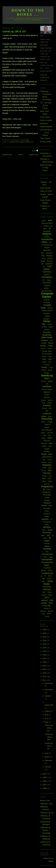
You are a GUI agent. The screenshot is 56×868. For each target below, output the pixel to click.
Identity (50, 403)
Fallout (50, 346)
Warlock (44, 595)
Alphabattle (47, 231)
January (48, 767)
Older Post (34, 155)
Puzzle (47, 498)
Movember (47, 452)
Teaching (47, 549)
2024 (45, 637)
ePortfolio (45, 340)
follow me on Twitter (48, 860)
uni (43, 579)
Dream (50, 324)
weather (44, 600)
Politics (44, 481)
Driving (44, 327)
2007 (45, 785)
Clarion (49, 280)
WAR (44, 592)
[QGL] (44, 221)
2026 (45, 630)
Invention (47, 405)
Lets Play (50, 433)
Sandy (47, 525)
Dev (44, 324)
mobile (44, 446)
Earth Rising (45, 188)
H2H (47, 384)
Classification (47, 283)
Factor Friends (46, 120)
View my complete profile (45, 78)
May (47, 722)
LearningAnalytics (47, 430)
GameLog (29, 142)
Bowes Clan (45, 801)
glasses (44, 381)
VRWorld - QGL (47, 804)
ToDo (45, 557)
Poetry (50, 479)
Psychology (47, 495)
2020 (45, 648)
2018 (45, 655)
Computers (47, 300)
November (49, 690)
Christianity (47, 277)
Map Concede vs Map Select (46, 168)
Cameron (49, 264)
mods (50, 446)
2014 (45, 669)
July (47, 715)
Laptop (43, 422)
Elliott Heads (47, 337)
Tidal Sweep (45, 138)
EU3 (51, 340)
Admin (45, 229)
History (44, 400)
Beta (43, 253)
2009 (45, 777)
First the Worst (47, 354)
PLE (44, 478)
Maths (50, 438)
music (44, 454)
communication (47, 291)
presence (47, 484)
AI (50, 228)
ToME (51, 557)
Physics (45, 476)
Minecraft (44, 444)
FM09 (50, 359)
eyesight (44, 343)
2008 (45, 781)
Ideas (44, 403)
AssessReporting (47, 245)
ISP (47, 411)
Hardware (47, 386)
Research (47, 514)
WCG (47, 597)
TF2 (47, 552)
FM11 (45, 362)
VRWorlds (47, 589)
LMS (49, 435)
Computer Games (17, 142)
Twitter (50, 576)
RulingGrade (47, 522)
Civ (44, 280)
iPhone (45, 408)
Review (47, 516)
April (47, 753)
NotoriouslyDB (46, 127)
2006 (45, 788)
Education (47, 332)
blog (43, 256)
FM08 (44, 359)
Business (50, 261)
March (47, 757)
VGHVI (49, 579)
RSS (34, 151)
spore (43, 535)
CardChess (47, 272)
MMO (51, 443)
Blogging (49, 256)
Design (47, 321)
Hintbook (47, 395)
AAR (50, 220)
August (48, 711)
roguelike (45, 519)
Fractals (47, 365)
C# (42, 264)
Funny (44, 367)
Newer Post (7, 155)
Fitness (44, 357)
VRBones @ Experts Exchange (45, 830)
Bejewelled (47, 250)
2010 (45, 774)
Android (47, 237)
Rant (50, 506)
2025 (45, 633)
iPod (50, 408)
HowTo (50, 400)
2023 (45, 640)
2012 (45, 677)
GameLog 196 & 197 (14, 31)
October (48, 696)
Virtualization (47, 587)
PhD (50, 470)
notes (50, 462)
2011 (45, 680)
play (50, 476)
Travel (50, 570)
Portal (50, 481)
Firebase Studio (47, 351)
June (47, 718)
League (50, 422)
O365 (45, 468)
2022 (45, 644)
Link (45, 435)
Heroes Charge (47, 389)
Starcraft (47, 544)
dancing (50, 308)
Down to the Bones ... (28, 12)
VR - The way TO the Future (46, 105)
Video (43, 581)
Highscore (47, 392)
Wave (50, 595)
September (49, 705)
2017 (45, 658)
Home (21, 155)
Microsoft (47, 441)
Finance (50, 348)
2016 (45, 662)
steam (47, 546)
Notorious (44, 124)
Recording (47, 508)
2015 (45, 666)
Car (44, 267)
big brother (49, 253)
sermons (47, 527)
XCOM (47, 617)
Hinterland (47, 397)
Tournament (47, 559)
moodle (47, 449)
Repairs (47, 511)
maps (44, 438)
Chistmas (47, 275)
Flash (50, 357)
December (49, 683)
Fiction (43, 348)
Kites (50, 416)
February (48, 760)
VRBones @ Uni (47, 813)
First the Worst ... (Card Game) (46, 132)
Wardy (49, 592)
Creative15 (47, 303)
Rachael (47, 500)
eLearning (47, 335)
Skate (44, 530)
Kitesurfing (47, 419)
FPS (50, 362)
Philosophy (47, 473)
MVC (50, 454)
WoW (49, 614)
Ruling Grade (46, 142)
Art (50, 242)
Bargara (47, 248)
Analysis (47, 234)
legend (43, 433)
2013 (45, 673)
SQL (48, 535)
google (50, 381)
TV (45, 576)
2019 (45, 651)
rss (51, 519)
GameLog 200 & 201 (49, 728)
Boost (44, 258)
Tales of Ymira (46, 191)
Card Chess (45, 117)
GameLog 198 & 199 (49, 737)
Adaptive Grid (48, 226)
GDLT (47, 378)
